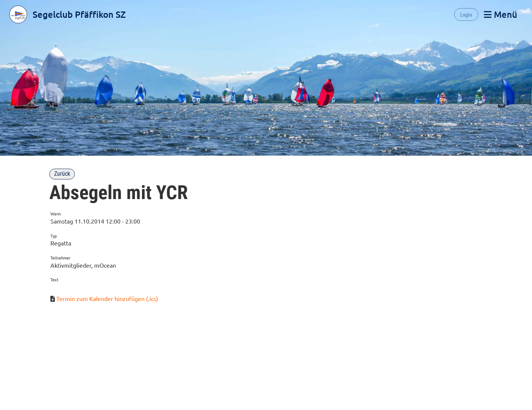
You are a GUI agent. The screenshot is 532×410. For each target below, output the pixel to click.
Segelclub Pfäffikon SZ (79, 14)
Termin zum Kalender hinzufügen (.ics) (107, 298)
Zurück (62, 174)
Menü (500, 14)
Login (466, 14)
